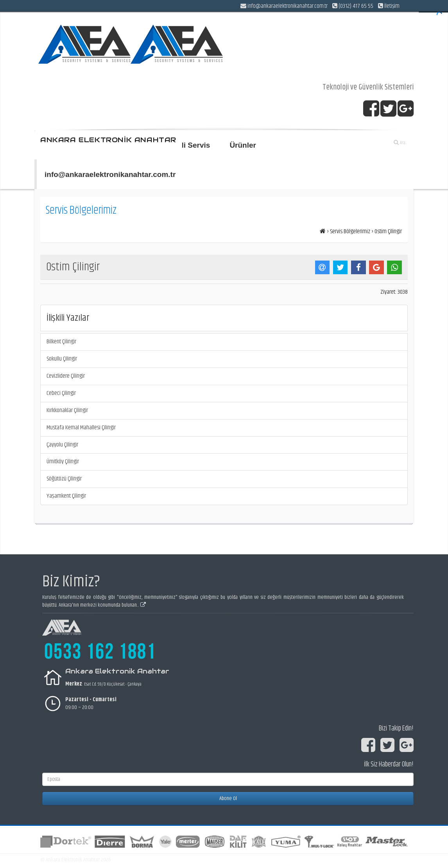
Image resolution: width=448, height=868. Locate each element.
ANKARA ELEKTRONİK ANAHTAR (108, 140)
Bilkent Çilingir (61, 342)
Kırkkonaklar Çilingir (67, 410)
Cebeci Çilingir (61, 393)
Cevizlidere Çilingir (66, 376)
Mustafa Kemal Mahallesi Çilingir (81, 428)
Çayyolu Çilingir (62, 445)
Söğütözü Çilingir (64, 479)
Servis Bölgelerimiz (350, 231)
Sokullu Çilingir (62, 359)
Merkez (74, 684)
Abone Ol (228, 798)
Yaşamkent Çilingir (66, 496)
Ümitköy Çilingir (63, 462)
